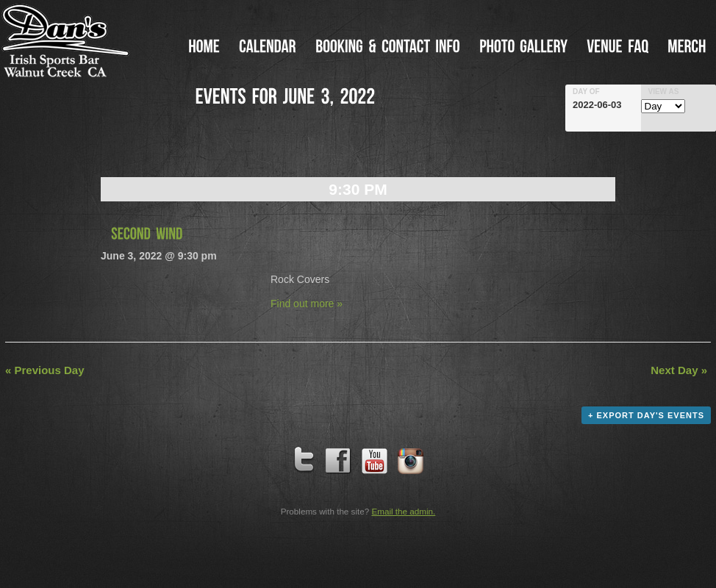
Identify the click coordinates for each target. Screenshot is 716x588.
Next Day (679, 370)
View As (664, 92)
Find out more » (307, 304)
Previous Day (45, 370)
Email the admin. (403, 511)
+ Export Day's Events (646, 415)
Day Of (586, 92)
